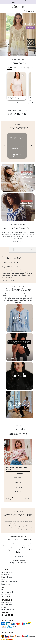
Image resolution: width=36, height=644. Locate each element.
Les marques (5, 575)
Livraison (4, 607)
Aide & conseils (6, 597)
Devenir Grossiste (7, 605)
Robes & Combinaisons (23, 68)
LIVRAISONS (18, 482)
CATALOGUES (18, 473)
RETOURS (18, 492)
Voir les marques (8, 280)
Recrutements (6, 584)
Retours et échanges (8, 609)
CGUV (3, 579)
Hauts (9, 68)
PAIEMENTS (18, 487)
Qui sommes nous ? (7, 572)
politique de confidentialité (18, 563)
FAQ (3, 590)
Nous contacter (6, 594)
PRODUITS (18, 478)
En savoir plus (18, 242)
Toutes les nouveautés (25, 103)
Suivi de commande (7, 592)
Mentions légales (7, 577)
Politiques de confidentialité (10, 582)
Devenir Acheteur (7, 602)
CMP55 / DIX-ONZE (12, 97)
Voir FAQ (27, 498)
